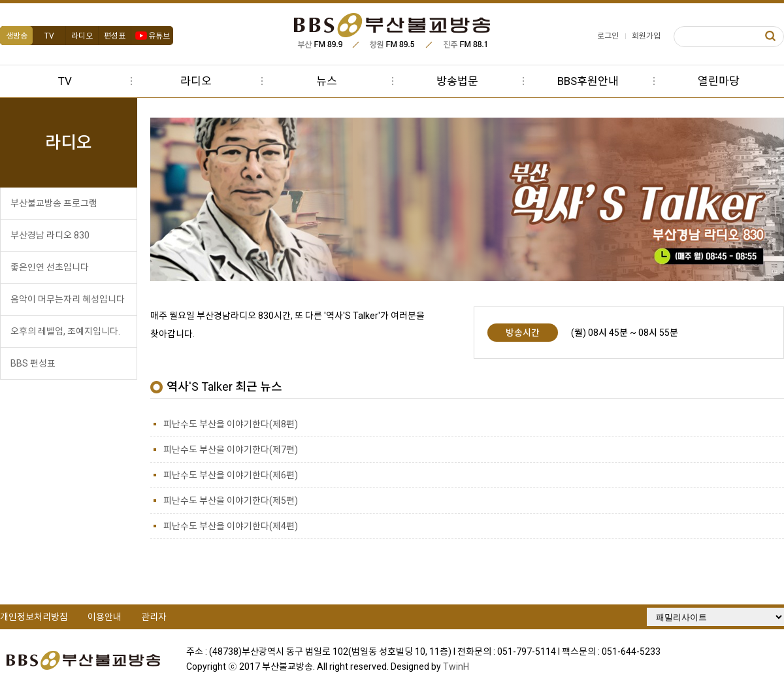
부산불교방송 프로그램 (54, 203)
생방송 (17, 36)
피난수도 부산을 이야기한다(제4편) (231, 526)
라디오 (82, 36)
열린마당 (719, 81)
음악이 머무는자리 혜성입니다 (68, 299)
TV (49, 36)
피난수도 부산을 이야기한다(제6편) (231, 475)
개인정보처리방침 (34, 617)
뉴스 (327, 81)
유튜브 (153, 36)
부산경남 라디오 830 (50, 235)
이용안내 (105, 617)
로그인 (608, 36)
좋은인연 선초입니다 (50, 267)
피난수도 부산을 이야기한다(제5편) (231, 501)
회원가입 (646, 36)
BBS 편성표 (33, 363)
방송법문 (457, 81)
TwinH (456, 667)
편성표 (115, 36)
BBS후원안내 (588, 81)
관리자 (154, 617)
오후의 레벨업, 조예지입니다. (65, 331)
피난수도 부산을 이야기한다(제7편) (231, 450)
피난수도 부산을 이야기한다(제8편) (231, 424)
